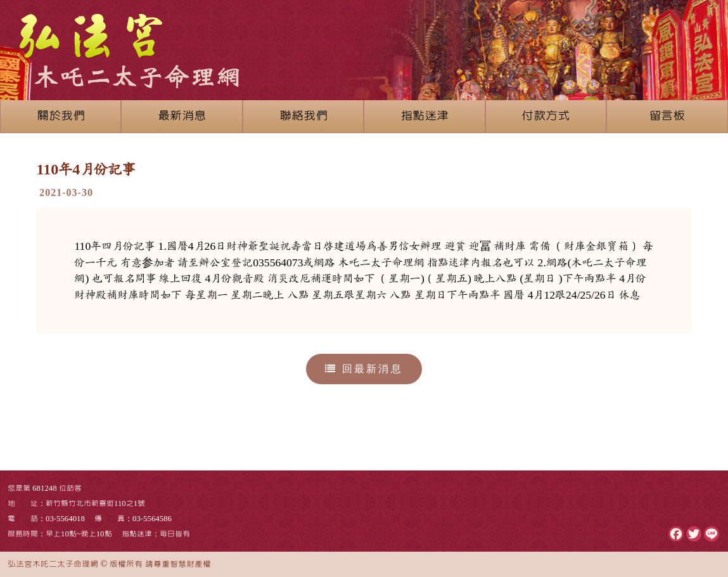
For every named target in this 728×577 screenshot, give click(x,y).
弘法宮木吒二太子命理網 (53, 564)
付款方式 (546, 116)
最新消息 (182, 116)
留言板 (667, 116)
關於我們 (61, 116)
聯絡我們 (303, 116)
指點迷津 (425, 116)
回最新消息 (364, 369)
